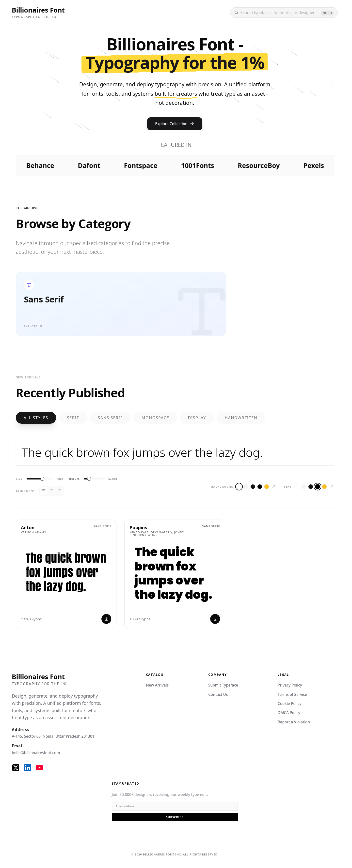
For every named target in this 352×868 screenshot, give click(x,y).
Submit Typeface (223, 685)
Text (288, 486)
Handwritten (241, 418)
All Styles (36, 418)
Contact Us (218, 694)
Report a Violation (294, 722)
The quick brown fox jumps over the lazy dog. (175, 453)
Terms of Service (292, 694)
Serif (73, 418)
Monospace (155, 418)
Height (75, 479)
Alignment (25, 491)
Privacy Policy (290, 685)
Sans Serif (110, 418)
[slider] (42, 479)
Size (19, 479)
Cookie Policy (289, 703)
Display (197, 418)
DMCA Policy (289, 713)
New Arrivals (157, 685)
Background (222, 486)
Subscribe (175, 817)
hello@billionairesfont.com (36, 753)
